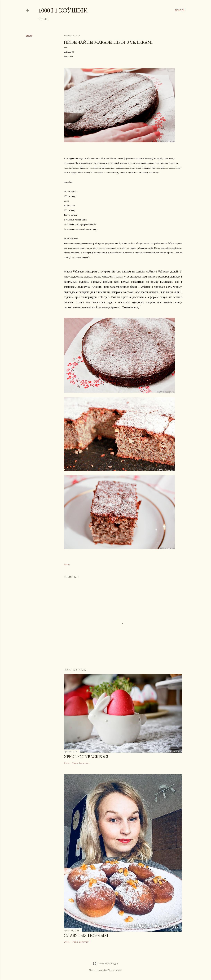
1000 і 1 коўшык (63, 10)
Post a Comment (81, 763)
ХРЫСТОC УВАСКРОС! (86, 756)
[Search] (180, 10)
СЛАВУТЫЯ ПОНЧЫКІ (86, 935)
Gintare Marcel (115, 970)
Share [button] (29, 36)
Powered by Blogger (105, 964)
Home (43, 19)
